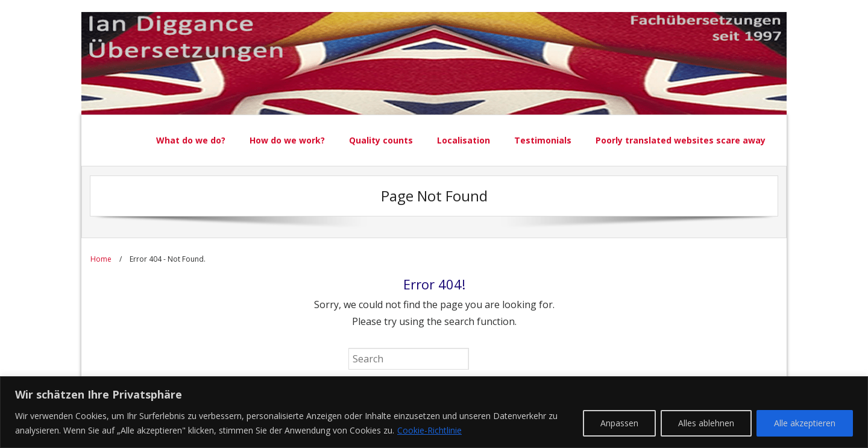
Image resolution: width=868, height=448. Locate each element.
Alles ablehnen (706, 423)
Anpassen (619, 423)
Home (101, 259)
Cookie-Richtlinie (429, 430)
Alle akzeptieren (805, 423)
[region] (434, 412)
